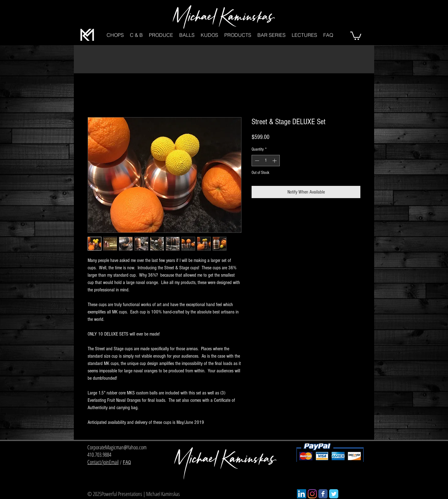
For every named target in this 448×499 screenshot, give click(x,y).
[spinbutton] (266, 161)
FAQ (127, 462)
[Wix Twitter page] (334, 494)
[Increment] (275, 161)
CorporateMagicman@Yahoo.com (117, 447)
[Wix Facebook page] (323, 494)
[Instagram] (312, 494)
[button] (115, 35)
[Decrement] (256, 161)
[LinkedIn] (302, 494)
